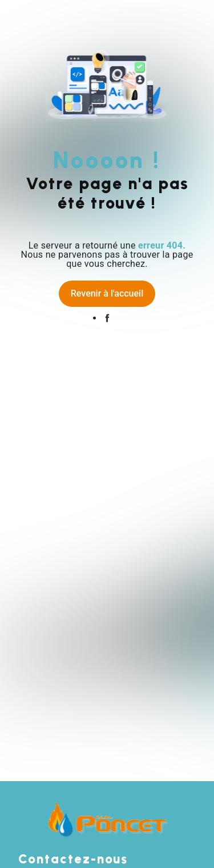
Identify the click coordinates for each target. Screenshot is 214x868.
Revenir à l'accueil (107, 293)
